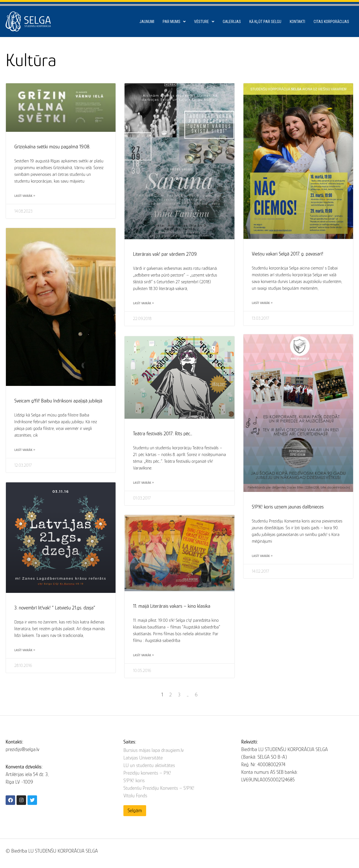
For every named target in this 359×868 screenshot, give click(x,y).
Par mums (174, 22)
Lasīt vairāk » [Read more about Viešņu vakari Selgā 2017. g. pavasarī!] (262, 303)
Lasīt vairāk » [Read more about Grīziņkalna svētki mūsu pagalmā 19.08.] (25, 196)
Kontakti (297, 22)
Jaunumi (147, 22)
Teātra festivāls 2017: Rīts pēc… (163, 434)
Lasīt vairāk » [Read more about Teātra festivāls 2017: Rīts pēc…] (143, 483)
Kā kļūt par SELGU (265, 22)
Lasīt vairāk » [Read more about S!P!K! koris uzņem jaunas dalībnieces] (262, 557)
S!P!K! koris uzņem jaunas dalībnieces (288, 508)
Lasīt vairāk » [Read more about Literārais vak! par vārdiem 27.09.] (143, 303)
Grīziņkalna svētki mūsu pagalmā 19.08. (52, 147)
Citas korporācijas (331, 22)
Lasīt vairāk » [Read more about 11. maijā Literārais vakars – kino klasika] (143, 656)
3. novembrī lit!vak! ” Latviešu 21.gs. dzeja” (55, 609)
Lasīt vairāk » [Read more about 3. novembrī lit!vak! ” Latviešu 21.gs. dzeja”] (25, 651)
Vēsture (204, 22)
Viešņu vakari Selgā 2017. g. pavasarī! (288, 254)
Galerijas (232, 22)
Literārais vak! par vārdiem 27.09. (165, 254)
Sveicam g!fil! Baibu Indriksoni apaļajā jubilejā (58, 401)
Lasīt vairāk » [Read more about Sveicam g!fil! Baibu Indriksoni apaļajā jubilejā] (25, 450)
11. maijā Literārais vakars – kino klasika (172, 607)
